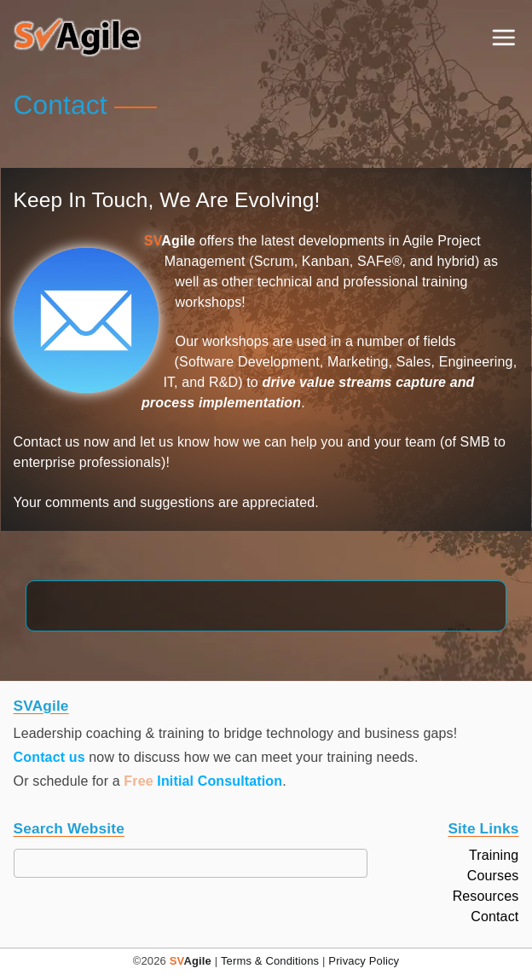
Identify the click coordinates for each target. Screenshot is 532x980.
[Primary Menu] (503, 37)
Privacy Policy (364, 961)
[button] (78, 37)
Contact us (49, 757)
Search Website (69, 829)
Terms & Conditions (270, 961)
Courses (493, 876)
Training (494, 856)
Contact (494, 917)
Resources (486, 896)
